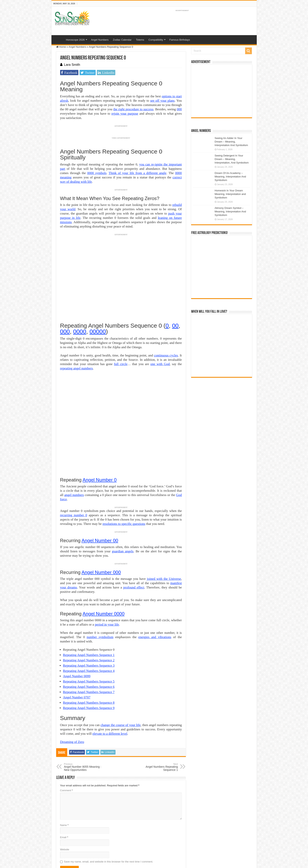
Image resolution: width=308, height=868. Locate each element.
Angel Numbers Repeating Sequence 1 (158, 721)
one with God (160, 364)
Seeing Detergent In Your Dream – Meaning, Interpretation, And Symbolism (232, 159)
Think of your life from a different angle (137, 173)
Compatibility (156, 40)
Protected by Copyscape (169, 844)
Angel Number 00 (100, 494)
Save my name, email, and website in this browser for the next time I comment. (109, 815)
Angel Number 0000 (103, 567)
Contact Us (146, 844)
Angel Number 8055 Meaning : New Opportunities (84, 721)
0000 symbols (97, 173)
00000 (98, 331)
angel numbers (74, 449)
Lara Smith (72, 65)
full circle (121, 364)
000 (179, 109)
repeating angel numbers (77, 368)
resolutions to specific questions (124, 477)
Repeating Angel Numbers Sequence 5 (89, 635)
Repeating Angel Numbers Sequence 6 (89, 640)
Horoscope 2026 (75, 40)
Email (64, 791)
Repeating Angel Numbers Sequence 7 (89, 646)
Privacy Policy (130, 844)
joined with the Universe (164, 532)
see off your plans (162, 101)
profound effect (134, 541)
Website (65, 803)
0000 (80, 331)
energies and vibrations (155, 591)
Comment (66, 744)
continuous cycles (166, 355)
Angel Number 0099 (77, 630)
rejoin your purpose (125, 114)
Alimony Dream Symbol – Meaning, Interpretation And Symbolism (230, 212)
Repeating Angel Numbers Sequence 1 (89, 609)
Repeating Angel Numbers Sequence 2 (89, 614)
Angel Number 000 (101, 526)
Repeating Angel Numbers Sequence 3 (89, 619)
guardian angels (123, 505)
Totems (140, 40)
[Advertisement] (222, 91)
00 (175, 326)
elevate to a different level (110, 687)
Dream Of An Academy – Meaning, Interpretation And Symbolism (230, 177)
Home (59, 39)
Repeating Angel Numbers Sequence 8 (89, 656)
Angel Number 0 (99, 434)
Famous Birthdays (180, 40)
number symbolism (100, 591)
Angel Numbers (100, 40)
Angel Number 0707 (77, 651)
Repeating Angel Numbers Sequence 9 (89, 662)
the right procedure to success (133, 109)
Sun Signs (62, 844)
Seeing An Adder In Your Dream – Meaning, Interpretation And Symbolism (231, 142)
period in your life (107, 578)
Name (64, 779)
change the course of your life (121, 679)
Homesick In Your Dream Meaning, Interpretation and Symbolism (230, 194)
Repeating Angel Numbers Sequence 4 (89, 625)
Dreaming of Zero (72, 696)
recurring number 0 (74, 469)
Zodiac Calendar (122, 40)
